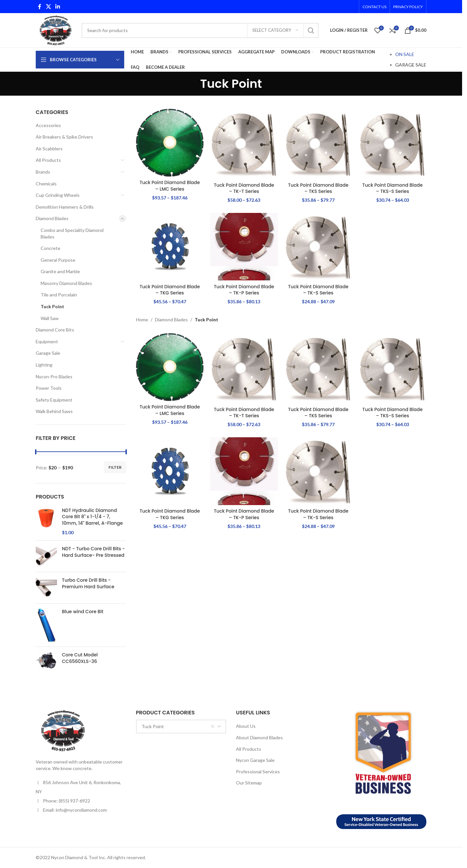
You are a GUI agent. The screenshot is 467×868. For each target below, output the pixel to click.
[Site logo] (55, 30)
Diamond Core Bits (55, 330)
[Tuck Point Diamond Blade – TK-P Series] (244, 247)
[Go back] (192, 84)
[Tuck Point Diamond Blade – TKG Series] (170, 247)
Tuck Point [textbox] (178, 726)
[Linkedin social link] (58, 7)
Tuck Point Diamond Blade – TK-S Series (318, 290)
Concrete (50, 248)
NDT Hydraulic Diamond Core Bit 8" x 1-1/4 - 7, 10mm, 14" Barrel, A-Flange (92, 517)
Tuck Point (52, 306)
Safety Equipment (54, 400)
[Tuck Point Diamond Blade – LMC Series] (170, 143)
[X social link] (48, 7)
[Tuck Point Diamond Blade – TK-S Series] (318, 247)
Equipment (47, 341)
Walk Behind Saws (54, 411)
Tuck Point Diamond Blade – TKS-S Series (392, 188)
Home (142, 320)
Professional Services (258, 772)
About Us (246, 726)
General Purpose (58, 260)
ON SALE (405, 54)
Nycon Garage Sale (255, 760)
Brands (43, 172)
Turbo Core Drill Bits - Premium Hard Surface (88, 584)
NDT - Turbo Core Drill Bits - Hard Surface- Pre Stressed (93, 552)
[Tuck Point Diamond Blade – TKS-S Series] (392, 144)
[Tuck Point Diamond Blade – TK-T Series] (244, 144)
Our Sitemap (249, 783)
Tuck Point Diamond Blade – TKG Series (170, 290)
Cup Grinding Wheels (58, 195)
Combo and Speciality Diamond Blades (72, 233)
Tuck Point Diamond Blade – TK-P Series (244, 290)
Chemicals (46, 184)
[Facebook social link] (40, 7)
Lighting (44, 365)
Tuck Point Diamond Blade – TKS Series (318, 188)
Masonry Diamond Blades (66, 283)
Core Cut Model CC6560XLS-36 (80, 658)
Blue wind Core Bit (83, 612)
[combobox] (181, 726)
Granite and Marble (60, 271)
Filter (115, 467)
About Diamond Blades (259, 737)
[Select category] (275, 30)
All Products (48, 160)
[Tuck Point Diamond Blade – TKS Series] (318, 144)
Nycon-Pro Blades (54, 377)
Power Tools (49, 388)
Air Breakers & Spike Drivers (64, 137)
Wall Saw (50, 318)
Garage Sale (48, 353)
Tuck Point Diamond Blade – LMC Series (170, 186)
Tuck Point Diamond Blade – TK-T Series (244, 188)
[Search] (200, 30)
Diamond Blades (52, 218)
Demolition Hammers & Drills (65, 207)
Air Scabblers (49, 149)
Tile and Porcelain (59, 295)
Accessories (48, 125)
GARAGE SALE (411, 65)
